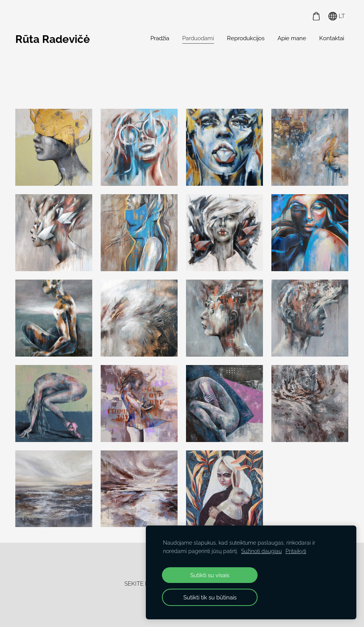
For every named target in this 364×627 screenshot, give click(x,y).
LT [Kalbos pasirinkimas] (337, 16)
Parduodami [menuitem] (198, 38)
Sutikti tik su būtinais (210, 597)
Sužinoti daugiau (261, 551)
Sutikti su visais (210, 575)
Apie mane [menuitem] (292, 38)
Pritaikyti (296, 551)
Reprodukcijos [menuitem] (246, 38)
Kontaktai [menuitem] (332, 38)
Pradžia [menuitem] (160, 38)
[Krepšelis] (316, 16)
